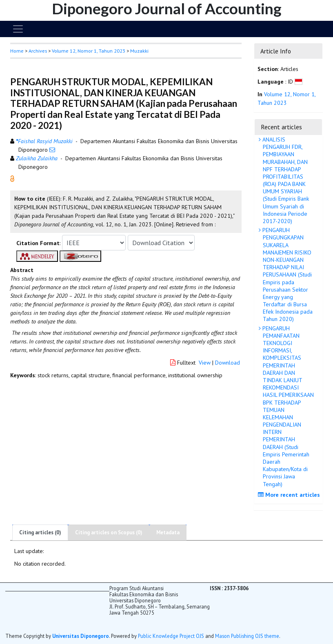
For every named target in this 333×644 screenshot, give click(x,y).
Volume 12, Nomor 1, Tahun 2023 (89, 51)
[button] (12, 178)
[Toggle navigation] (18, 29)
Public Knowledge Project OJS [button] (171, 636)
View (205, 363)
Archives (38, 51)
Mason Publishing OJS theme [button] (247, 636)
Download (228, 363)
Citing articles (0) (40, 532)
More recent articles (290, 495)
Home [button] (17, 51)
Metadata (168, 532)
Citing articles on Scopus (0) (109, 532)
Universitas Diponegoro (81, 636)
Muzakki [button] (139, 51)
